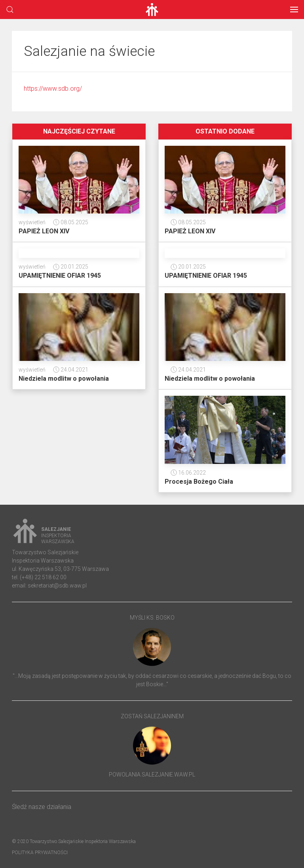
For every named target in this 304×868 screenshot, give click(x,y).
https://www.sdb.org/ (53, 89)
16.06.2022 (188, 473)
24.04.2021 (71, 370)
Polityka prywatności (40, 853)
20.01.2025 (71, 267)
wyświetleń (32, 222)
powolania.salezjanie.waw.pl (152, 775)
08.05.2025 (71, 222)
